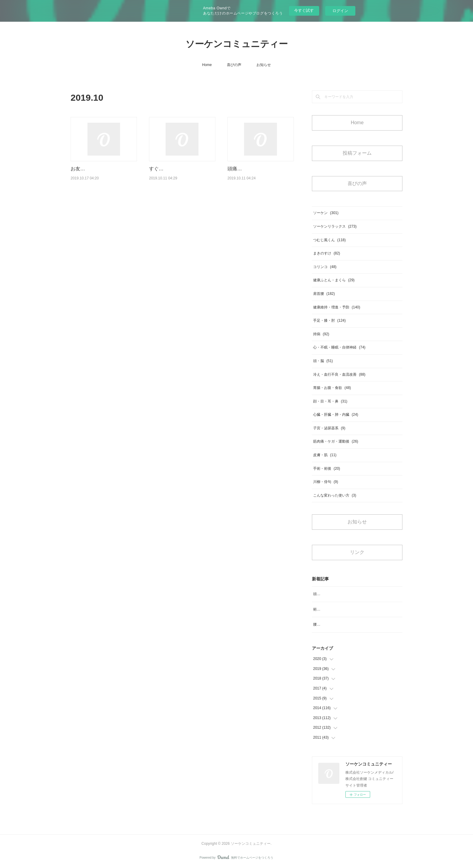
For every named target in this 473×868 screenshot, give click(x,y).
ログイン (340, 11)
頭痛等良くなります (249, 169)
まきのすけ (327, 253)
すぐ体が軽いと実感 (171, 169)
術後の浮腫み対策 (328, 609)
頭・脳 (323, 361)
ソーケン (326, 213)
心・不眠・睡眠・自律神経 (339, 347)
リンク (357, 552)
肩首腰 (324, 294)
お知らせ (264, 65)
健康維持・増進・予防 (337, 307)
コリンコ (325, 267)
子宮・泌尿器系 (329, 428)
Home (207, 65)
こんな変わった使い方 (335, 495)
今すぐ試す (304, 10)
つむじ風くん (329, 240)
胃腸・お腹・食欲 (332, 388)
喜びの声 (234, 65)
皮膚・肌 (325, 455)
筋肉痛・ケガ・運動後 (336, 441)
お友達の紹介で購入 (92, 169)
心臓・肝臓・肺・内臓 (336, 415)
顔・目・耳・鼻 (330, 401)
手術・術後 (327, 469)
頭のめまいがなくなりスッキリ (338, 594)
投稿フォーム (357, 153)
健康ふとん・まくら (334, 280)
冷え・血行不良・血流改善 (339, 374)
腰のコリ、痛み (326, 624)
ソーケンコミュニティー (237, 44)
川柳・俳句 (326, 482)
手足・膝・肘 (329, 320)
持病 (321, 334)
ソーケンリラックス (335, 226)
